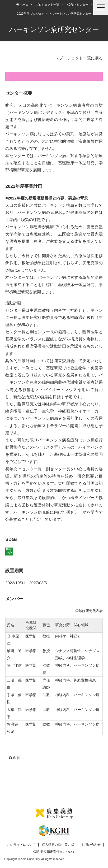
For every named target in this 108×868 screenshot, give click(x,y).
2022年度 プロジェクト (32, 14)
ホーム (22, 5)
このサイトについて (21, 845)
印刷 (14, 758)
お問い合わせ (91, 845)
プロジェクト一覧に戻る (81, 58)
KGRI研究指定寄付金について (54, 852)
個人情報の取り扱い (58, 845)
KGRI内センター (77, 5)
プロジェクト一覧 (48, 5)
